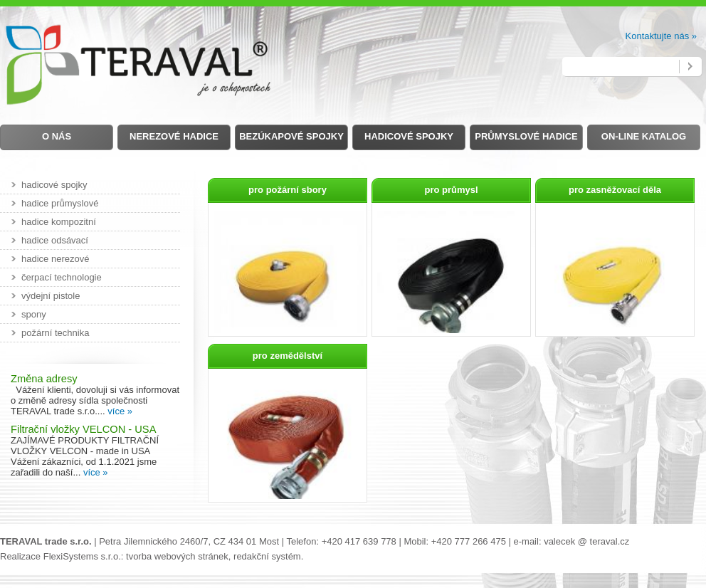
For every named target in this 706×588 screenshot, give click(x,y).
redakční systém (267, 556)
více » (120, 411)
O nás (57, 136)
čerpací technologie (62, 277)
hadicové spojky (54, 185)
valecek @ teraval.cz (586, 541)
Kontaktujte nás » (661, 36)
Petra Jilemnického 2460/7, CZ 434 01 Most (189, 541)
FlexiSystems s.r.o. (82, 556)
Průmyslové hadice (526, 136)
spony (34, 314)
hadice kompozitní (59, 222)
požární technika (55, 333)
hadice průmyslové (60, 203)
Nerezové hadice (174, 136)
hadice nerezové (55, 259)
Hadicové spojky (409, 136)
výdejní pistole (51, 296)
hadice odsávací (55, 240)
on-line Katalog (644, 136)
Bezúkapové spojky (291, 136)
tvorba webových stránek (177, 556)
